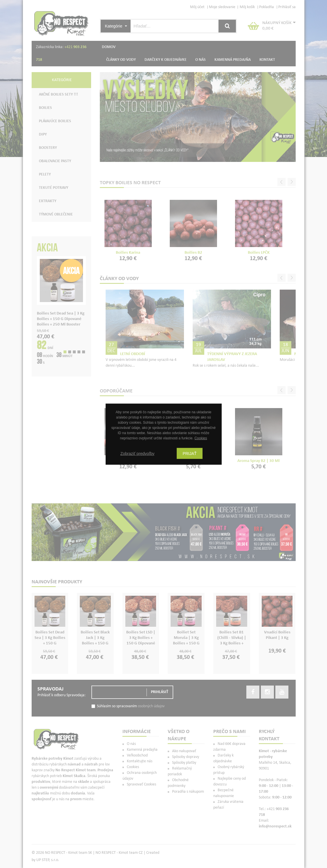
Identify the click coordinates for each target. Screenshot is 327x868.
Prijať (189, 453)
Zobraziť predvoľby (138, 453)
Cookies (201, 438)
